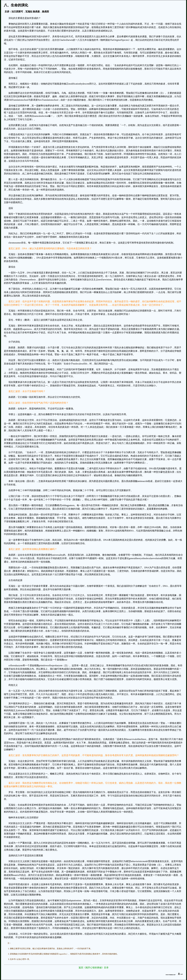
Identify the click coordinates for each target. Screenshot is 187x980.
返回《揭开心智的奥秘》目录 (94, 968)
